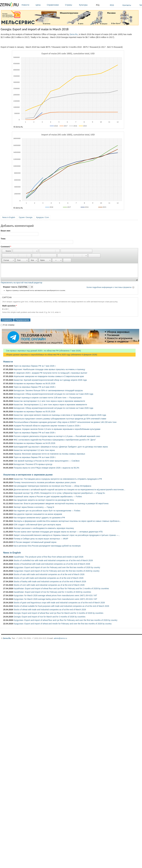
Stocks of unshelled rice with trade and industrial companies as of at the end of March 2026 (53, 560)
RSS (112, 5)
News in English (9, 217)
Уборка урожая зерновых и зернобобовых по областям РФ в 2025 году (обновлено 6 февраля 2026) (50, 355)
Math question (10, 306)
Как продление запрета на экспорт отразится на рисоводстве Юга (44, 500)
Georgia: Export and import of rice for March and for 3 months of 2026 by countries (49, 617)
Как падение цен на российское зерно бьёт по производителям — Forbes (47, 511)
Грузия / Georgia (26, 217)
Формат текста (10, 287)
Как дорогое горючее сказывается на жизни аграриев (38, 514)
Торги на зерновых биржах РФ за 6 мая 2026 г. (35, 387)
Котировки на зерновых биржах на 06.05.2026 (34, 383)
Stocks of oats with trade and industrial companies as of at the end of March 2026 (49, 574)
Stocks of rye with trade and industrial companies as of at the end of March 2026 (49, 578)
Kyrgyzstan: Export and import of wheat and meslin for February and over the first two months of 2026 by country (63, 624)
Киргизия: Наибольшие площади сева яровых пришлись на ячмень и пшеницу (49, 369)
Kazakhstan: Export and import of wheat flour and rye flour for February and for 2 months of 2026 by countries (61, 588)
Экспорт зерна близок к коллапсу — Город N (34, 507)
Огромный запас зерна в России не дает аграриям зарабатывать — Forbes (48, 497)
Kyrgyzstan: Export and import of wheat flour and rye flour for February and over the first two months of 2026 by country (65, 620)
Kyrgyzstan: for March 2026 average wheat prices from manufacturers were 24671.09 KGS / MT (55, 595)
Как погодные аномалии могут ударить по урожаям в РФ (39, 518)
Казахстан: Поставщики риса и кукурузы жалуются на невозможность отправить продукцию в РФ (58, 479)
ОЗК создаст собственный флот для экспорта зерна (37, 525)
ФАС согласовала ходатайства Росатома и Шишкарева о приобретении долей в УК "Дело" (55, 440)
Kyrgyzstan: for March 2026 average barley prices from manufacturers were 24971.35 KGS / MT (55, 599)
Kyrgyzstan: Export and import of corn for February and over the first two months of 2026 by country (57, 567)
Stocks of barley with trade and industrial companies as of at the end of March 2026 (50, 582)
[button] (7, 251)
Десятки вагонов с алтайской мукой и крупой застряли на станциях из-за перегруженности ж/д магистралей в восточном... (69, 490)
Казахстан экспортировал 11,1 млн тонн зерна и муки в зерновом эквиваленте (49, 401)
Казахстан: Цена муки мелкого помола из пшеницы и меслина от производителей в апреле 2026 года (60, 415)
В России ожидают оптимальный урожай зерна (35, 542)
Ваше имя (5, 231)
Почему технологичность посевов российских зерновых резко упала (45, 482)
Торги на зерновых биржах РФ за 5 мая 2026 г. (35, 433)
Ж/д (98, 5)
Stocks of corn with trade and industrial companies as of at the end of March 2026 (49, 585)
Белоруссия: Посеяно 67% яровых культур (33, 464)
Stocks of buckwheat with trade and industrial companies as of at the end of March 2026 (52, 564)
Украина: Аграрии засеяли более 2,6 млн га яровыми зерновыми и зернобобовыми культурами (57, 429)
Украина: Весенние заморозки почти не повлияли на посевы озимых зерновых (49, 454)
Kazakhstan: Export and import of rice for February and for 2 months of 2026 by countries (52, 592)
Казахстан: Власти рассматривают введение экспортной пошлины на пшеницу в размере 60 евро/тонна (61, 503)
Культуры (87, 5)
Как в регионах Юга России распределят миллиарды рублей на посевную (47, 546)
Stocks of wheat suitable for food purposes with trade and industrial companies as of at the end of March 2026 (61, 606)
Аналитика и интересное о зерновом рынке (28, 475)
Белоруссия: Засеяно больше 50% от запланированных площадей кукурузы (48, 390)
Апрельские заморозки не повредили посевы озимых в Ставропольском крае (49, 376)
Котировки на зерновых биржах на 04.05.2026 (34, 443)
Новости (28, 5)
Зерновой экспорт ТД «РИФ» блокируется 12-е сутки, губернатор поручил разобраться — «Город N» (59, 493)
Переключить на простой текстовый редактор (21, 283)
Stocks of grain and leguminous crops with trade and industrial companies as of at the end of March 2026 (59, 603)
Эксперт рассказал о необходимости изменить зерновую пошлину (44, 528)
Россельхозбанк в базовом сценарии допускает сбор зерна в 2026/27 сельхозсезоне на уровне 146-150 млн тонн (65, 422)
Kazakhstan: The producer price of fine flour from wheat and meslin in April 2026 (48, 557)
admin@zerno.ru (60, 638)
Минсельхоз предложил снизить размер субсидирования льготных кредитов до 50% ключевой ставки (60, 419)
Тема (3, 239)
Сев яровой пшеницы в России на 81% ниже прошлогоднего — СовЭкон (47, 461)
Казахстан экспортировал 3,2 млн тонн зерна (34, 450)
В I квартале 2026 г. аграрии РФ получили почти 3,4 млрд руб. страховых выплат (50, 373)
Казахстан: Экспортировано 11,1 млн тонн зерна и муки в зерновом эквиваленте (50, 405)
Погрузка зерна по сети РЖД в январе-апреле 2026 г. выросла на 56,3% (46, 468)
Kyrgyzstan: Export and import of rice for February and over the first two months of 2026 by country (56, 571)
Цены (41, 5)
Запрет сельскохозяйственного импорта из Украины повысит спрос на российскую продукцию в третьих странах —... (67, 535)
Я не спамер (9, 325)
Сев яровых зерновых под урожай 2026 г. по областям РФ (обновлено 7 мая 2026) (42, 351)
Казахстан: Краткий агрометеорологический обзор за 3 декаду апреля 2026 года (50, 380)
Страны (71, 5)
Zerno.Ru (74, 34)
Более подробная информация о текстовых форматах (109, 287)
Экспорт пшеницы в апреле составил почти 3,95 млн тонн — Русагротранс (48, 398)
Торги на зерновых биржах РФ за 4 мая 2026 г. (35, 457)
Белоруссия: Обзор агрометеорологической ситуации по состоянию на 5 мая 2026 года (53, 394)
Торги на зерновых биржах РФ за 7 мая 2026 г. (35, 366)
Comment (6, 247)
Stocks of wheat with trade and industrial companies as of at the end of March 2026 (50, 610)
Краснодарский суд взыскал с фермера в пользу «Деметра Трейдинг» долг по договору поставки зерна (61, 447)
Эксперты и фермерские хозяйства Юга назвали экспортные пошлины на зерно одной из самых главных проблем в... (67, 521)
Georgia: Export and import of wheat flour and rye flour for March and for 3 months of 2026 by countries (58, 613)
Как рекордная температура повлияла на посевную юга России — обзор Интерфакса (52, 486)
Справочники (55, 5)
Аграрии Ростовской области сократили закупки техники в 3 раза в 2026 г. (47, 426)
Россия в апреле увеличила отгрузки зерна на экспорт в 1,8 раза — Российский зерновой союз (57, 436)
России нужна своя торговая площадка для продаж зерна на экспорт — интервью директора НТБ (58, 532)
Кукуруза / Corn (43, 217)
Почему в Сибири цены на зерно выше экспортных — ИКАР (41, 539)
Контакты (127, 5)
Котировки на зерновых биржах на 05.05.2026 (34, 412)
